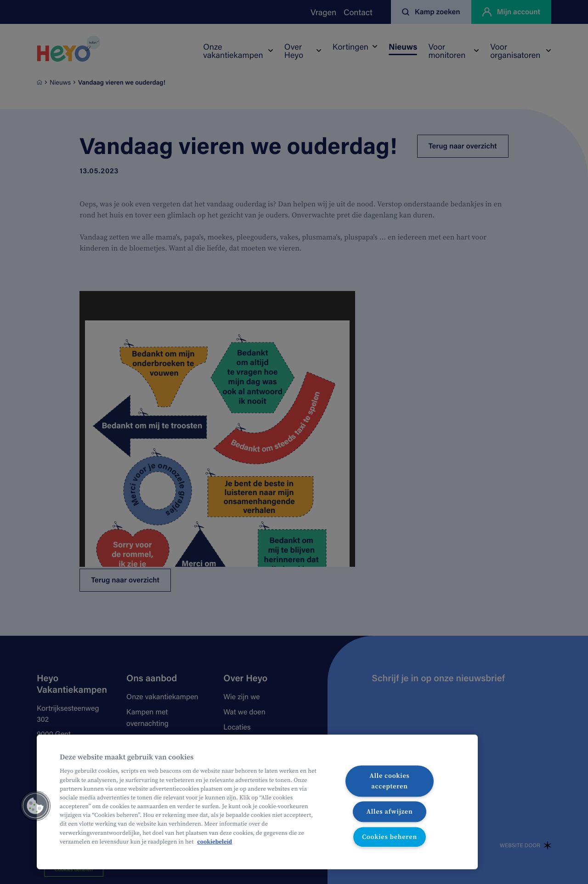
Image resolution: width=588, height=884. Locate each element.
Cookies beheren (390, 837)
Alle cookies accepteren (389, 781)
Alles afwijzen (389, 811)
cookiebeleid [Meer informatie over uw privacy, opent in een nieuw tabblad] (215, 842)
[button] (35, 806)
